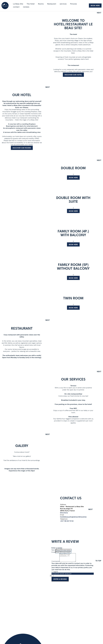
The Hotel (31, 4)
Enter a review (60, 579)
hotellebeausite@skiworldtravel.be (73, 517)
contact (16, 7)
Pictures (74, 4)
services (63, 4)
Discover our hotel (73, 75)
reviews (26, 7)
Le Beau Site (18, 4)
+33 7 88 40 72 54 (67, 521)
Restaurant (52, 4)
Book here (73, 178)
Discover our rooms (22, 148)
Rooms (41, 4)
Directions (64, 513)
